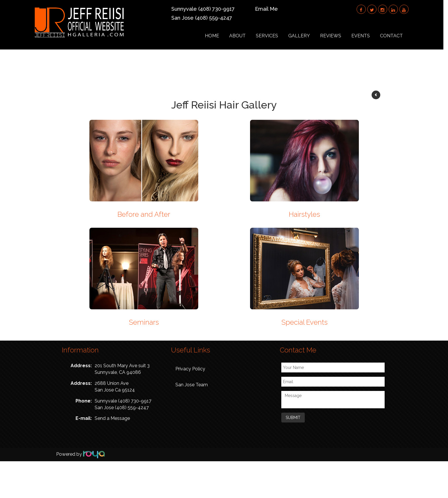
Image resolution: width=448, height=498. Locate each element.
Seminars (144, 322)
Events (365, 36)
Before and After (144, 214)
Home (216, 36)
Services (271, 36)
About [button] (242, 36)
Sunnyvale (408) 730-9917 (206, 9)
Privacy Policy (190, 369)
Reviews (335, 36)
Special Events (304, 322)
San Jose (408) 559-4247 (205, 18)
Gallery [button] (303, 36)
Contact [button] (396, 36)
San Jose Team (192, 385)
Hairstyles (304, 214)
